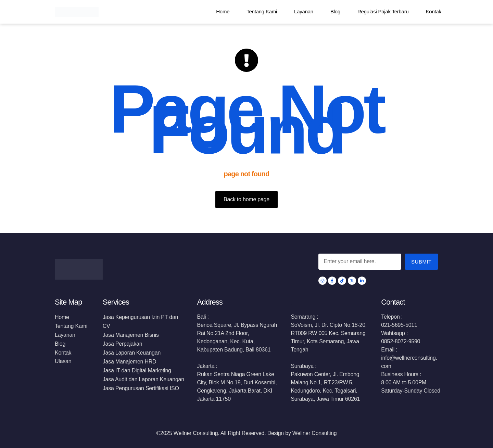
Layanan (304, 11)
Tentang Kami (262, 11)
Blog (335, 11)
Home (223, 11)
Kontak (434, 11)
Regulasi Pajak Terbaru (383, 11)
